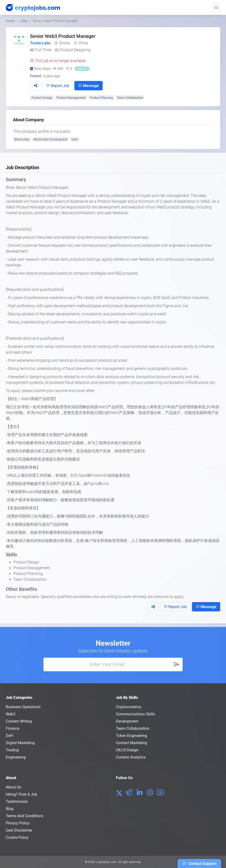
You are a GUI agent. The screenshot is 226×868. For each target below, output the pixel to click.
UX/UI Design (127, 750)
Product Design (42, 98)
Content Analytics (131, 757)
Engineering (16, 757)
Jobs (24, 21)
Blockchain (22, 139)
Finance (12, 728)
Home (10, 21)
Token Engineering (131, 736)
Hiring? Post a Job (21, 794)
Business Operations (23, 707)
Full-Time (43, 50)
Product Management (71, 98)
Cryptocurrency (129, 707)
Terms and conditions (24, 816)
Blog (10, 809)
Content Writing (19, 721)
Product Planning (101, 98)
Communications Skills (135, 714)
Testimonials (17, 802)
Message (89, 86)
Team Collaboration (130, 98)
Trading (12, 750)
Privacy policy (18, 823)
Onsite (64, 43)
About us (13, 787)
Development (127, 721)
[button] (36, 86)
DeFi (75, 139)
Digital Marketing (20, 743)
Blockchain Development (51, 139)
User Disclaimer (19, 830)
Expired (82, 69)
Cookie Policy (17, 837)
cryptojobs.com (106, 862)
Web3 (11, 714)
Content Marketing (131, 743)
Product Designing (75, 50)
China (83, 43)
